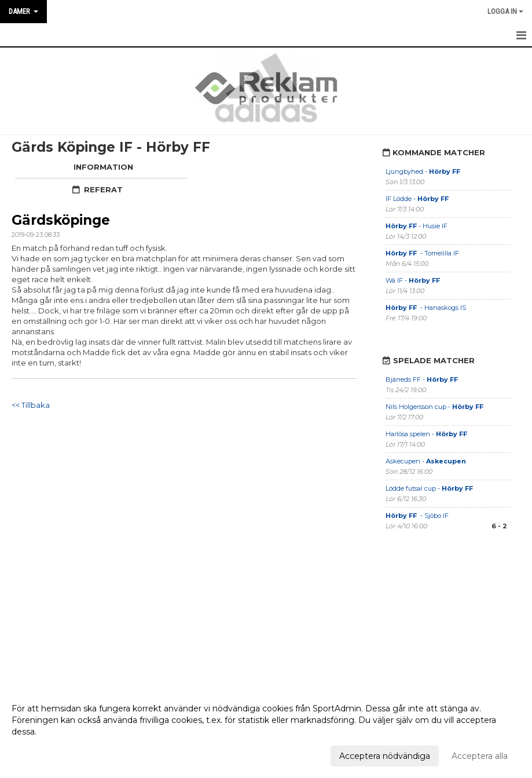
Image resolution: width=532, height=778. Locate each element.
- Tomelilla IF (422, 253)
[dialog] (266, 732)
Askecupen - (426, 461)
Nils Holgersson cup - (434, 407)
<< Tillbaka (31, 405)
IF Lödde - (417, 199)
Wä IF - (414, 280)
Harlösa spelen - (426, 434)
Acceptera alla (480, 756)
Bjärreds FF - (422, 379)
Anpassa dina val (45, 754)
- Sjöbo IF (417, 516)
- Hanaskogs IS (426, 308)
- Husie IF (417, 226)
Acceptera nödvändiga (385, 756)
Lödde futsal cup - (429, 488)
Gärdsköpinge (61, 220)
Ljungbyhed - (423, 171)
